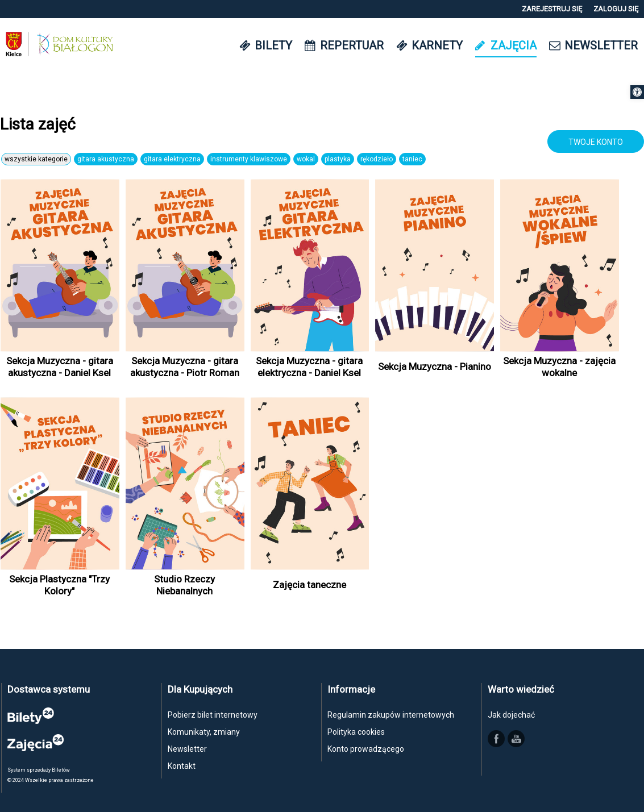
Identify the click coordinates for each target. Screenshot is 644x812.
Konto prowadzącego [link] (366, 749)
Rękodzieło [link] (377, 159)
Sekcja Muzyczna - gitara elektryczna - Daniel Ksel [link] (309, 367)
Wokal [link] (306, 159)
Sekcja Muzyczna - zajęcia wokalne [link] (559, 367)
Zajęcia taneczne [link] (309, 585)
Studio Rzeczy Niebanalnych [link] (184, 585)
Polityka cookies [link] (356, 732)
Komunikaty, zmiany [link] (204, 732)
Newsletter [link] (187, 749)
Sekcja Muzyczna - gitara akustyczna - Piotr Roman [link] (185, 367)
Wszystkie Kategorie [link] (36, 159)
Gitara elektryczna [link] (172, 159)
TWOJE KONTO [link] (596, 142)
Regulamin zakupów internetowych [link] (391, 715)
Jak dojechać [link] (511, 715)
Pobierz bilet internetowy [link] (213, 715)
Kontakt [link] (182, 766)
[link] (637, 92)
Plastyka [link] (338, 159)
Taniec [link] (412, 159)
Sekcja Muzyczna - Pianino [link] (435, 367)
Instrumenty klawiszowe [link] (249, 159)
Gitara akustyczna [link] (106, 159)
